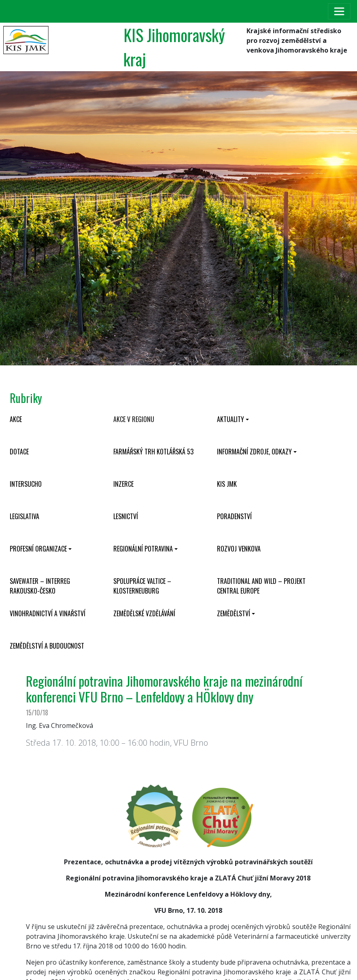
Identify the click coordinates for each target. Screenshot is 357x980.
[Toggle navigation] (339, 11)
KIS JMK (227, 484)
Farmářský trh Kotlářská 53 (153, 452)
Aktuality (231, 419)
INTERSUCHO (26, 484)
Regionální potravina (143, 549)
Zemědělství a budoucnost (47, 646)
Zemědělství (234, 613)
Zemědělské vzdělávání (144, 613)
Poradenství (234, 516)
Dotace (19, 452)
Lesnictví (126, 516)
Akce (16, 419)
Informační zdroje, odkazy (254, 452)
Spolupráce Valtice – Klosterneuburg (142, 586)
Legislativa (24, 516)
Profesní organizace (38, 549)
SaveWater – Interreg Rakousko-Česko (40, 586)
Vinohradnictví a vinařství (48, 613)
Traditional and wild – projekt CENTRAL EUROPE (261, 586)
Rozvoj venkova (239, 549)
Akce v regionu (134, 419)
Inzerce (123, 484)
